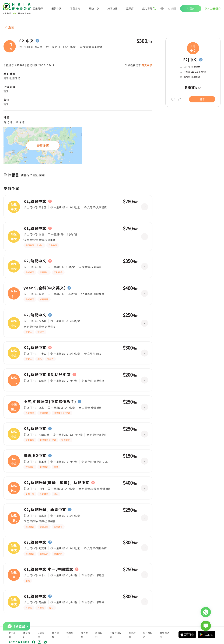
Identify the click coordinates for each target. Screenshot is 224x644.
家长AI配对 (148, 635)
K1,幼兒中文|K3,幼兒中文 (47, 375)
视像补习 (70, 635)
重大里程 (55, 635)
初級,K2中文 (35, 456)
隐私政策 (132, 635)
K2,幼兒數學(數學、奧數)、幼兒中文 (56, 483)
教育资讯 (27, 635)
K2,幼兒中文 (35, 201)
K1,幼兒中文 (35, 228)
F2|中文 (27, 41)
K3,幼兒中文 (35, 429)
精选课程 (84, 635)
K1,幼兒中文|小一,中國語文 (48, 569)
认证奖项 (41, 635)
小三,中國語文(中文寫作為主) (50, 402)
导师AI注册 (165, 635)
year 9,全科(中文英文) (45, 288)
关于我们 (12, 635)
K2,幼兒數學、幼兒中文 (45, 510)
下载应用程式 (115, 635)
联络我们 (99, 635)
